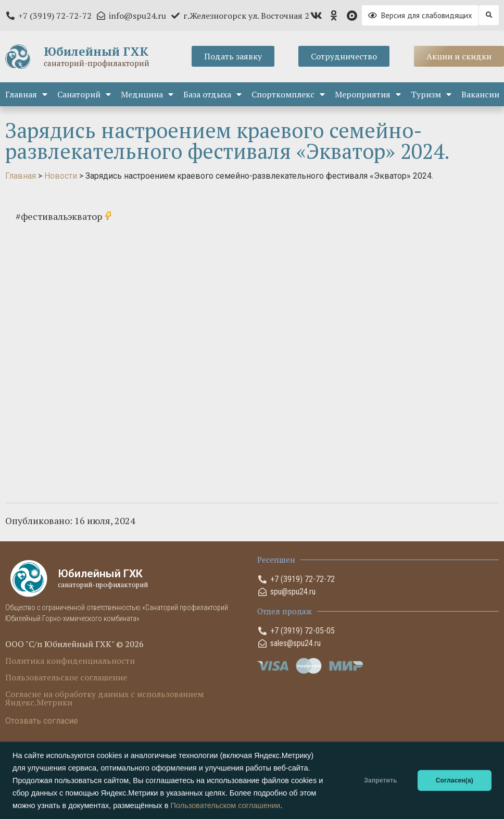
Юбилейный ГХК (96, 51)
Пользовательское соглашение (66, 677)
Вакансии (480, 94)
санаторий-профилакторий (97, 63)
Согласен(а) (455, 780)
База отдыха (212, 94)
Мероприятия (368, 94)
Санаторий (84, 94)
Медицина (147, 94)
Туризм (431, 94)
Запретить (380, 780)
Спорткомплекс (288, 94)
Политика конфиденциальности (70, 661)
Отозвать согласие (42, 721)
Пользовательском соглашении (225, 805)
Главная (26, 94)
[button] (489, 15)
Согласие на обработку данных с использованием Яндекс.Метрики (104, 698)
